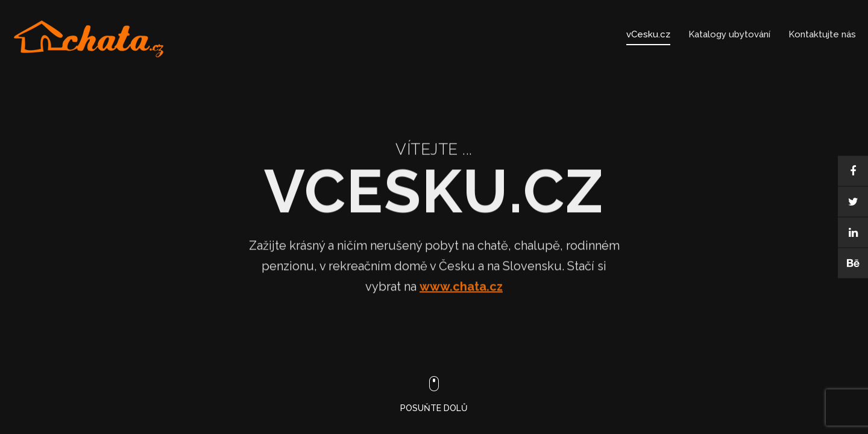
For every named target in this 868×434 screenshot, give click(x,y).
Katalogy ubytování (729, 34)
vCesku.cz (648, 34)
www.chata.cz (461, 291)
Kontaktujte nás (822, 34)
